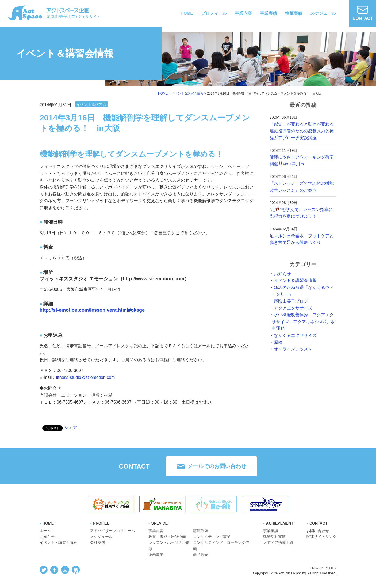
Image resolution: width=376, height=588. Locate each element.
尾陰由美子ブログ (291, 301)
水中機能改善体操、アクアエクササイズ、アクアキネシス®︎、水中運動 (303, 322)
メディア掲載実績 (278, 542)
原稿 (278, 342)
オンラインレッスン (293, 349)
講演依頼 (201, 531)
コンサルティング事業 (212, 537)
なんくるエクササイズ (295, 335)
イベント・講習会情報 (58, 542)
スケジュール (323, 13)
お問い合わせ (318, 531)
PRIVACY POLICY (323, 568)
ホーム (45, 531)
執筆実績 (294, 13)
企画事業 (156, 555)
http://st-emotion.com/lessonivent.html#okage (92, 310)
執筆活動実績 (274, 537)
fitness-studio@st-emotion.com (85, 377)
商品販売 (201, 555)
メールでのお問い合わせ (217, 466)
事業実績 (268, 13)
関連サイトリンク (321, 537)
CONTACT (362, 13)
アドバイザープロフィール (113, 531)
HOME (187, 13)
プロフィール (214, 13)
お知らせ (282, 274)
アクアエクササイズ (293, 308)
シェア (71, 427)
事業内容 (243, 13)
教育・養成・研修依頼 (167, 537)
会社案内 (98, 542)
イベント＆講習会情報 (295, 280)
